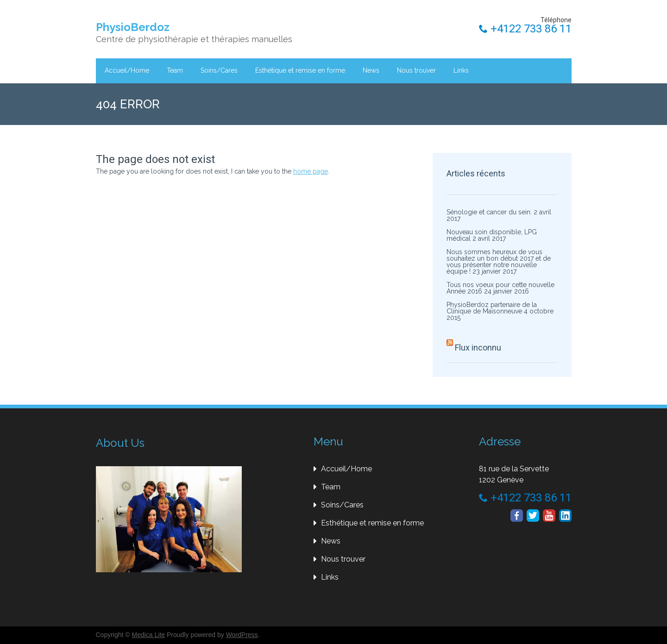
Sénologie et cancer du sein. (489, 212)
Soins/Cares (219, 70)
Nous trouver (416, 70)
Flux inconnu (478, 347)
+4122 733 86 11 (525, 29)
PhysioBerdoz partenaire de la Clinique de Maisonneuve (492, 308)
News (371, 70)
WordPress (242, 635)
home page (311, 171)
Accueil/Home (127, 70)
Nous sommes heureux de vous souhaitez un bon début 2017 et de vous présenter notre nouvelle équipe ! (499, 262)
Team (175, 70)
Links (461, 70)
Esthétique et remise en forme (300, 70)
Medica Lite (149, 635)
